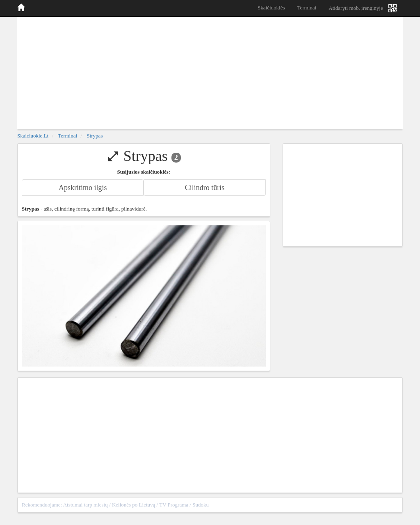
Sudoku (201, 505)
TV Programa (174, 505)
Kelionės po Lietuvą (134, 505)
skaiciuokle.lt (33, 136)
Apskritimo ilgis (83, 188)
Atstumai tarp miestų (86, 505)
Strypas (95, 136)
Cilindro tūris (205, 188)
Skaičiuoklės (271, 8)
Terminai (307, 8)
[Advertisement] (210, 72)
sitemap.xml (385, 505)
